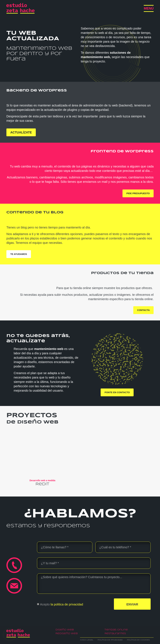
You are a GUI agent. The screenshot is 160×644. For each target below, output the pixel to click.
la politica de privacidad (67, 604)
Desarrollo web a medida (42, 480)
